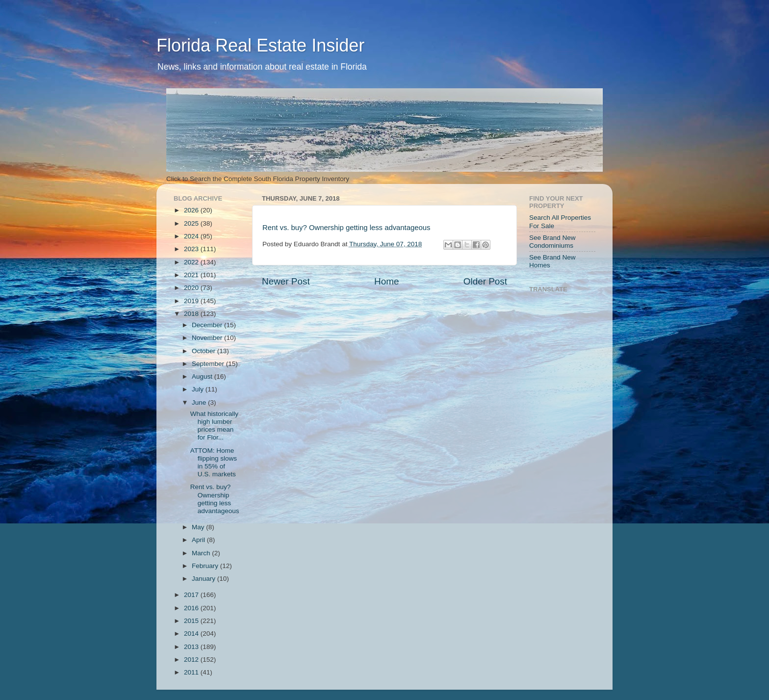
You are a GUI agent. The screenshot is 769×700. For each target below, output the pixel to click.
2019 (192, 301)
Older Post (485, 281)
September (209, 364)
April (199, 540)
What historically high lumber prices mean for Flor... (214, 426)
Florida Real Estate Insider (260, 45)
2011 (192, 672)
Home (386, 281)
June (200, 402)
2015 (192, 621)
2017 (192, 595)
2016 (192, 608)
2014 (192, 634)
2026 (192, 210)
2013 (192, 647)
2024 (192, 236)
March (202, 553)
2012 (192, 660)
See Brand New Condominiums (552, 242)
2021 (192, 275)
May (199, 527)
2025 (192, 223)
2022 (192, 262)
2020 (192, 288)
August (203, 376)
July (199, 389)
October (205, 351)
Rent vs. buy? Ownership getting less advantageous (346, 228)
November (208, 338)
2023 (192, 249)
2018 (192, 314)
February (206, 566)
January (205, 579)
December (208, 325)
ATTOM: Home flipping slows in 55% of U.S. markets (214, 463)
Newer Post (286, 281)
